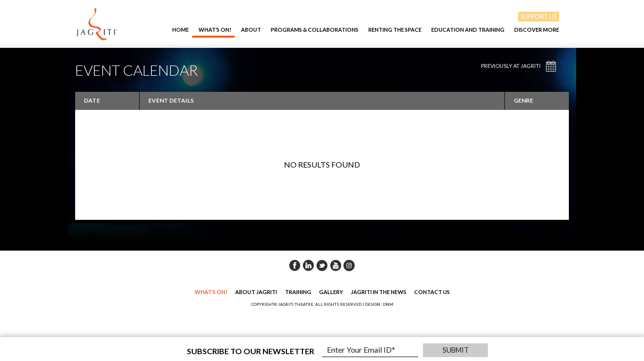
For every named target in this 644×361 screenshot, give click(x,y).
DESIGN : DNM (379, 304)
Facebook (295, 265)
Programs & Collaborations (315, 30)
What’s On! (215, 30)
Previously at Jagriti (511, 66)
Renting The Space (395, 30)
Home (181, 30)
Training (298, 292)
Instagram (349, 265)
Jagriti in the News (379, 292)
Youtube (336, 265)
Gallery (331, 292)
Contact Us (432, 292)
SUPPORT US (539, 17)
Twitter (322, 265)
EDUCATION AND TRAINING (468, 30)
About (251, 30)
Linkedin (308, 265)
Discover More (537, 30)
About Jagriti (256, 292)
